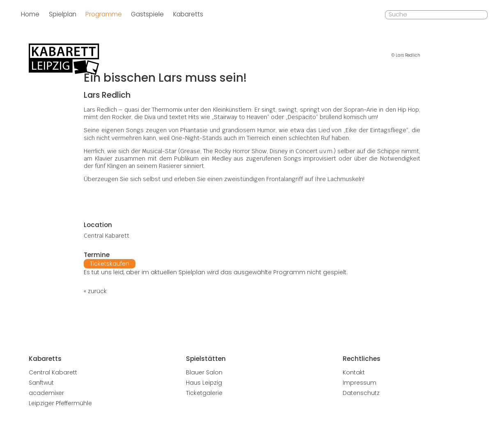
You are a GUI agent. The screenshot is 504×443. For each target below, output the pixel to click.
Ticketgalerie (204, 393)
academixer (46, 393)
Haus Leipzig (204, 383)
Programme (104, 14)
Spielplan (63, 14)
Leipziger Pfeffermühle (60, 403)
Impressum (360, 383)
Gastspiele (147, 14)
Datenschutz (361, 393)
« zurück (95, 291)
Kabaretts (188, 14)
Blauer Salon (204, 372)
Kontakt (354, 372)
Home (30, 14)
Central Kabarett (53, 372)
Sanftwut (41, 383)
